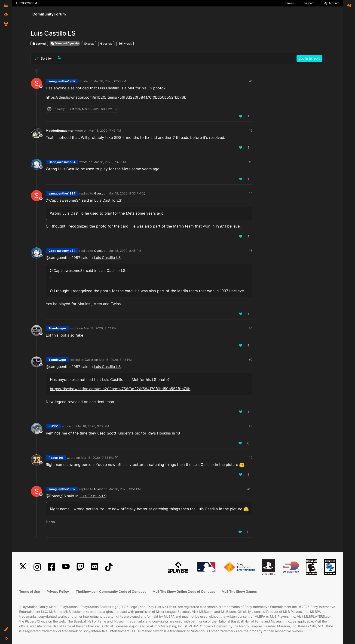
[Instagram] (37, 567)
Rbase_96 (56, 458)
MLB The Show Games (239, 591)
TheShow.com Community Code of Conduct (111, 591)
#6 (251, 328)
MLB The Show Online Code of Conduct (184, 591)
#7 (251, 360)
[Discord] (95, 567)
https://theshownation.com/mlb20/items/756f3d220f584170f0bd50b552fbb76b (116, 97)
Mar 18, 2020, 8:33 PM (125, 193)
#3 (251, 162)
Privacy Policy (58, 591)
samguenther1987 (62, 81)
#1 (251, 81)
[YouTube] (66, 567)
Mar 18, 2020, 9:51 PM (125, 489)
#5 (251, 251)
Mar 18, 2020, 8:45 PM (125, 251)
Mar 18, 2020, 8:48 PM (115, 360)
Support (309, 3)
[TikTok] (109, 567)
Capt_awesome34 (62, 162)
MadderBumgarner (60, 131)
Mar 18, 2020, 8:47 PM (100, 328)
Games (289, 3)
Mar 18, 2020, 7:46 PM (110, 162)
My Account (331, 3)
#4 (251, 193)
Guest (98, 193)
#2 (251, 131)
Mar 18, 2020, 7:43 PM (105, 131)
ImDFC (54, 426)
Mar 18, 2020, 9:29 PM (93, 426)
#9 (251, 458)
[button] (6, 629)
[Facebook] (52, 567)
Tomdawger (57, 328)
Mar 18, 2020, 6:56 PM (110, 81)
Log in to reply (309, 58)
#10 (250, 489)
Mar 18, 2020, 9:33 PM (97, 458)
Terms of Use (29, 591)
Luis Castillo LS (108, 200)
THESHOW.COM (26, 3)
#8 (251, 426)
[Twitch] (80, 567)
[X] (23, 567)
